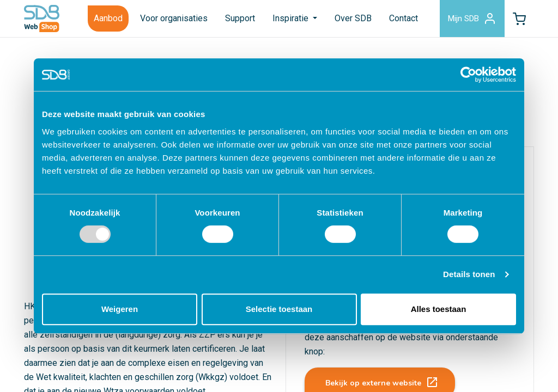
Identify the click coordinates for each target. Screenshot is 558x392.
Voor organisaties (174, 18)
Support (240, 18)
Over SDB (353, 18)
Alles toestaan (439, 309)
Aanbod (108, 18)
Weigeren (120, 309)
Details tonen (469, 274)
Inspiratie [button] (292, 18)
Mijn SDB (472, 19)
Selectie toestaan (279, 309)
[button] (519, 19)
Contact (404, 18)
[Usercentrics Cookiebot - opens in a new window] (468, 75)
